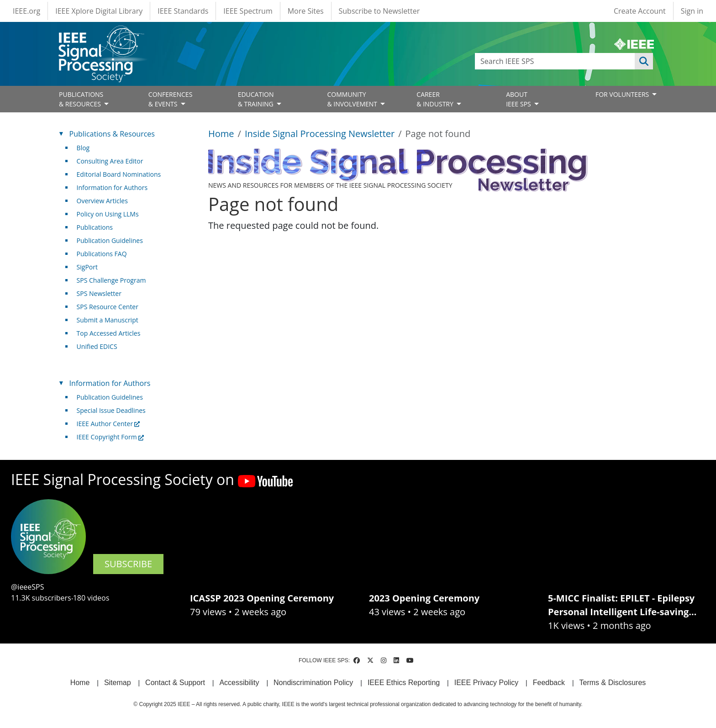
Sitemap (118, 683)
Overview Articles (102, 201)
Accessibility (239, 683)
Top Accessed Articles (109, 333)
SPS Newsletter (99, 293)
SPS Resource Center (108, 307)
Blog (83, 148)
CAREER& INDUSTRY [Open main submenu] (436, 99)
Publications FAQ (102, 254)
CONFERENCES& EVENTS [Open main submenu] (171, 99)
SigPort (87, 267)
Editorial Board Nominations (119, 174)
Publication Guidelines (110, 240)
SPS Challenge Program (111, 280)
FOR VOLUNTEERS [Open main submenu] (623, 94)
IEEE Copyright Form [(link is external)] (110, 437)
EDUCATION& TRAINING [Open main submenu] (257, 99)
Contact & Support (175, 683)
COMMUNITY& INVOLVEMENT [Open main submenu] (353, 99)
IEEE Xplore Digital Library (99, 11)
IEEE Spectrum (248, 11)
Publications (95, 227)
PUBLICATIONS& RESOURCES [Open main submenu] (81, 99)
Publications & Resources (112, 134)
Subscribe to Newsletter (379, 11)
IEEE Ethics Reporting (404, 683)
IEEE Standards (183, 11)
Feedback (549, 683)
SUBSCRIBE (128, 564)
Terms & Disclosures (613, 683)
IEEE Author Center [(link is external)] (108, 424)
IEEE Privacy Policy (486, 683)
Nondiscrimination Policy (313, 683)
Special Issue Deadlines (111, 410)
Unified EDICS (97, 346)
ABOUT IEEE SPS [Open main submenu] (519, 99)
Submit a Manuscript (108, 320)
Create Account (640, 11)
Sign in (692, 11)
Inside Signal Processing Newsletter (320, 134)
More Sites (306, 11)
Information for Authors (112, 187)
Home (221, 134)
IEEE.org (26, 11)
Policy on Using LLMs (108, 214)
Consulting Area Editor (110, 161)
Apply (644, 61)
